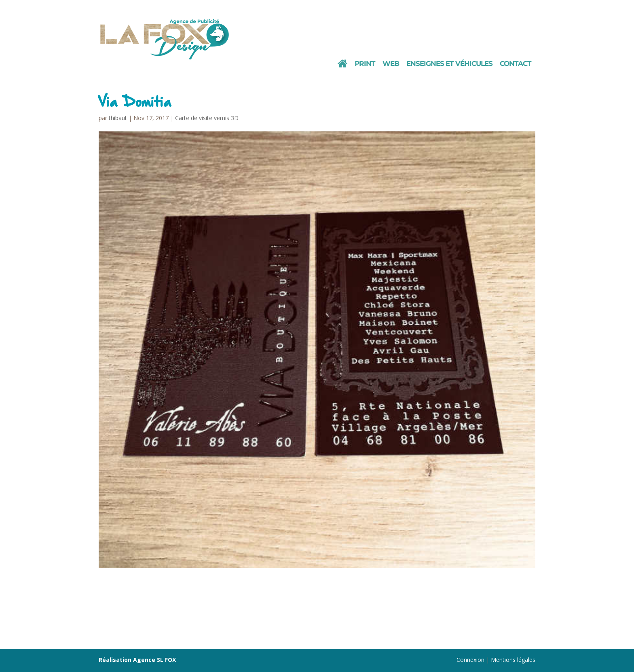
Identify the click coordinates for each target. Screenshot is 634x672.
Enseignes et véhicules (449, 64)
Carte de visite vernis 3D (207, 118)
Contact (516, 64)
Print (365, 64)
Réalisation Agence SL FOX (137, 660)
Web (391, 64)
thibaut (118, 118)
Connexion (470, 660)
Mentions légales (513, 660)
